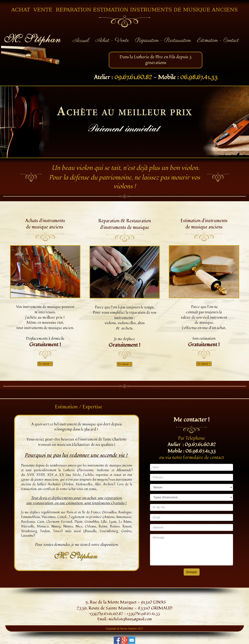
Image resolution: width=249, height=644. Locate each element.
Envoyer (192, 572)
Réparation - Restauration (163, 40)
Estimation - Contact (218, 40)
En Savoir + (45, 364)
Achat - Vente (112, 40)
